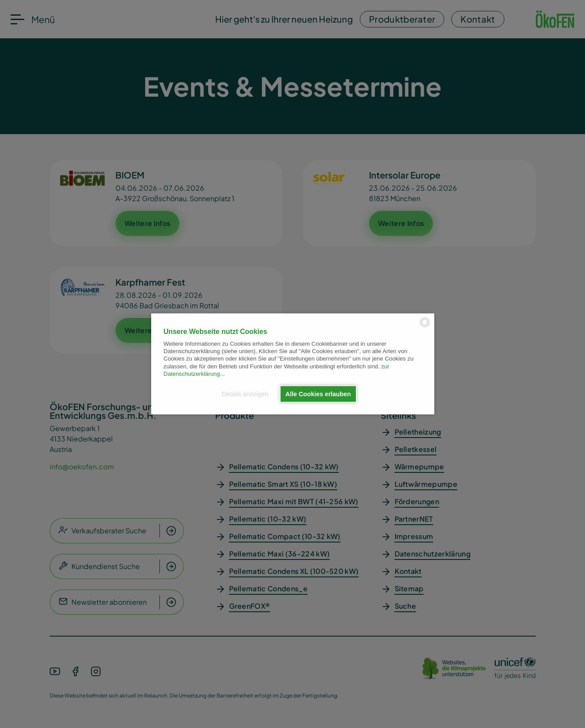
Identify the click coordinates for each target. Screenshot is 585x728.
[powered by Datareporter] (425, 327)
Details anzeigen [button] (245, 394)
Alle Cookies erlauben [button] (318, 394)
